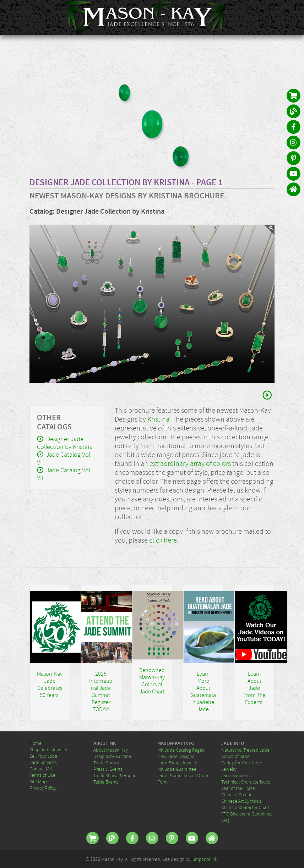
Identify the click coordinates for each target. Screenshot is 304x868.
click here (163, 540)
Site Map (38, 781)
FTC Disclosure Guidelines (247, 814)
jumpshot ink (204, 859)
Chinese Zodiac (237, 795)
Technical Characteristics (246, 782)
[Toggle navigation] (294, 17)
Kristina (158, 419)
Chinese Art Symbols (241, 801)
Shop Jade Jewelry (48, 749)
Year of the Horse (238, 788)
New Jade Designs (176, 756)
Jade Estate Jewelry (177, 763)
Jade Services (43, 762)
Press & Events (108, 769)
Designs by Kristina (112, 756)
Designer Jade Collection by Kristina (65, 443)
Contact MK (41, 769)
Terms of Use (42, 775)
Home (36, 743)
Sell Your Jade (43, 756)
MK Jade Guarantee (177, 769)
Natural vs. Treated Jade (245, 750)
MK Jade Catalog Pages (181, 750)
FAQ (225, 820)
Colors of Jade (235, 756)
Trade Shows (106, 763)
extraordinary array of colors (190, 464)
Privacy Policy (43, 788)
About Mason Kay (111, 750)
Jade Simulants (237, 775)
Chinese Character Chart (245, 807)
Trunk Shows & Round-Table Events (116, 779)
